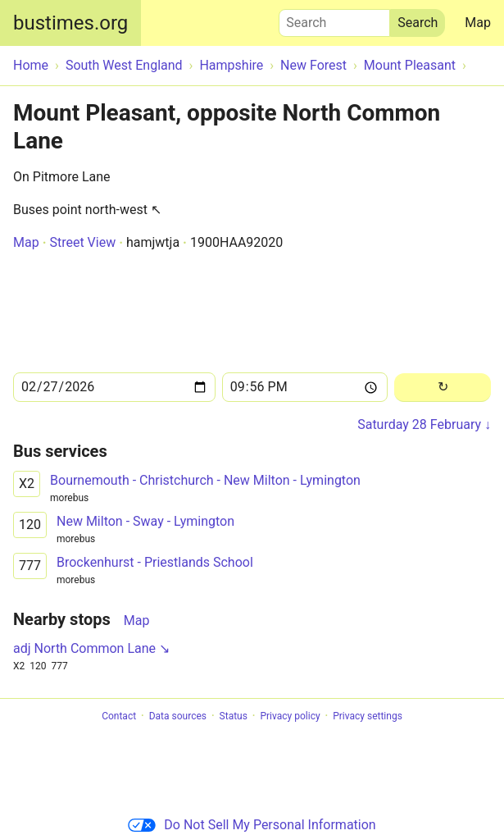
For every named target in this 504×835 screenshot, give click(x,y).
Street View (82, 242)
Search (334, 19)
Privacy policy (290, 716)
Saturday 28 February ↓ (424, 424)
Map (478, 23)
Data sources (178, 716)
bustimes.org (70, 23)
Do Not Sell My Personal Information (252, 825)
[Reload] (443, 388)
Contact (119, 716)
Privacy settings (368, 716)
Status (234, 716)
